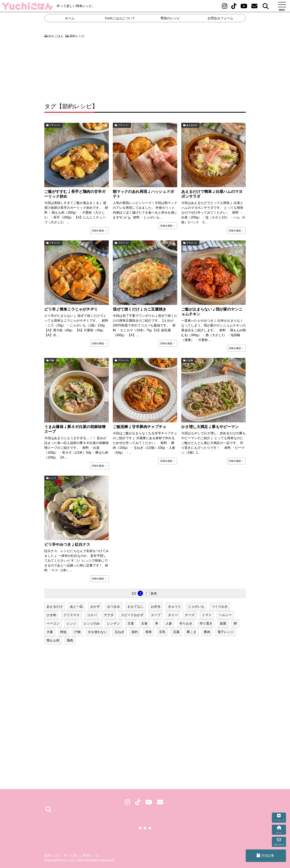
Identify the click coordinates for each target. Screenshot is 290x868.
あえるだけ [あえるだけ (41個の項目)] (55, 607)
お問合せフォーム (220, 18)
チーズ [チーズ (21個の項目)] (190, 615)
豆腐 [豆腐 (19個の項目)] (176, 632)
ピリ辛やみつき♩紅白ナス (67, 544)
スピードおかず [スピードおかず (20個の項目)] (132, 615)
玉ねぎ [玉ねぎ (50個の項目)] (119, 632)
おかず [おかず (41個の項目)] (95, 607)
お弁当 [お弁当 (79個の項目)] (156, 607)
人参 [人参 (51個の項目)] (169, 623)
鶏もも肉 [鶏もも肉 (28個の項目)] (53, 640)
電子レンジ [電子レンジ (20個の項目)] (226, 632)
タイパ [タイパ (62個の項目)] (173, 615)
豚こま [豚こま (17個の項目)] (192, 632)
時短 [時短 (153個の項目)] (63, 632)
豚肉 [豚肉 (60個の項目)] (207, 632)
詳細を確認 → (99, 231)
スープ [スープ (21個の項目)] (156, 615)
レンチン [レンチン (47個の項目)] (114, 623)
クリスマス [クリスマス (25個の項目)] (71, 615)
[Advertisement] (94, 69)
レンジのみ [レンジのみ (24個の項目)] (92, 623)
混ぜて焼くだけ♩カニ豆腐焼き (140, 309)
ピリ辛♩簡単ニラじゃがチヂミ (71, 309)
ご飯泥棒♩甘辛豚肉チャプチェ (140, 427)
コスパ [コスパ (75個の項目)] (92, 615)
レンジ (53, 478)
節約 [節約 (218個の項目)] (135, 632)
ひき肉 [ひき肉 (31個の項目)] (51, 615)
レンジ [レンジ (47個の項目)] (71, 623)
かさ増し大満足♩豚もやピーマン (210, 427)
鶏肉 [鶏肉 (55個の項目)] (70, 640)
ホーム (70, 18)
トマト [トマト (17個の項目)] (207, 615)
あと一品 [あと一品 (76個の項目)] (76, 607)
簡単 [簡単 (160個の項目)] (149, 632)
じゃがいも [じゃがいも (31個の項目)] (196, 607)
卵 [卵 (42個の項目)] (235, 623)
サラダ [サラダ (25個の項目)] (109, 615)
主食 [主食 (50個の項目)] (144, 623)
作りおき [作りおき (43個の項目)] (186, 623)
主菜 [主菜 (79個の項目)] (131, 623)
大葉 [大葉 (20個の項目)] (50, 632)
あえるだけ (192, 125)
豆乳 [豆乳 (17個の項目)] (162, 632)
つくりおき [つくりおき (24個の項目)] (220, 607)
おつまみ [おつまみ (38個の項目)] (114, 607)
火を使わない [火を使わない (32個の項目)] (97, 632)
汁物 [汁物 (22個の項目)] (77, 632)
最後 (154, 593)
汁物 (52, 360)
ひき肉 (190, 360)
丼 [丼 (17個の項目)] (157, 623)
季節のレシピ (170, 18)
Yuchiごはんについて (120, 18)
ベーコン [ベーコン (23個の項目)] (53, 623)
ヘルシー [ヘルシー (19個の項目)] (225, 615)
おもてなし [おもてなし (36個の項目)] (136, 607)
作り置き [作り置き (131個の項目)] (206, 623)
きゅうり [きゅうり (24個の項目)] (174, 607)
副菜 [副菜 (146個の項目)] (223, 623)
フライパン (55, 125)
